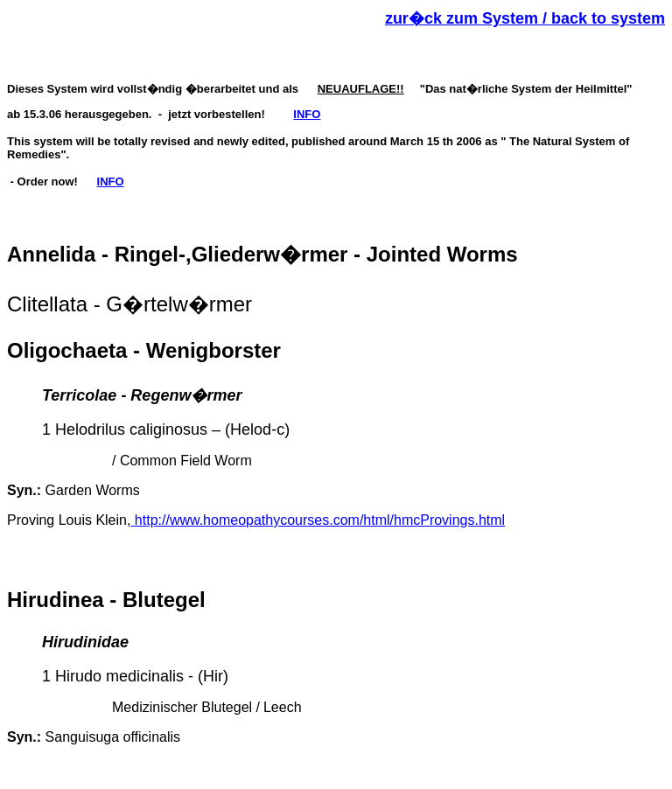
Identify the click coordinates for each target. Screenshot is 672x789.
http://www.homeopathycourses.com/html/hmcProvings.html (318, 520)
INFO (307, 114)
